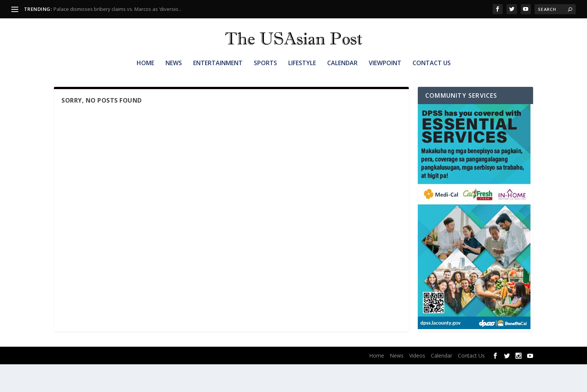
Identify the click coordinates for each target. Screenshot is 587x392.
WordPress (166, 383)
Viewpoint (385, 77)
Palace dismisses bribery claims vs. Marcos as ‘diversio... (118, 9)
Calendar (342, 77)
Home (145, 77)
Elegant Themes (102, 383)
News (174, 77)
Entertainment (218, 77)
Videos (417, 383)
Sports (265, 77)
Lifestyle (302, 77)
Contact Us (432, 77)
